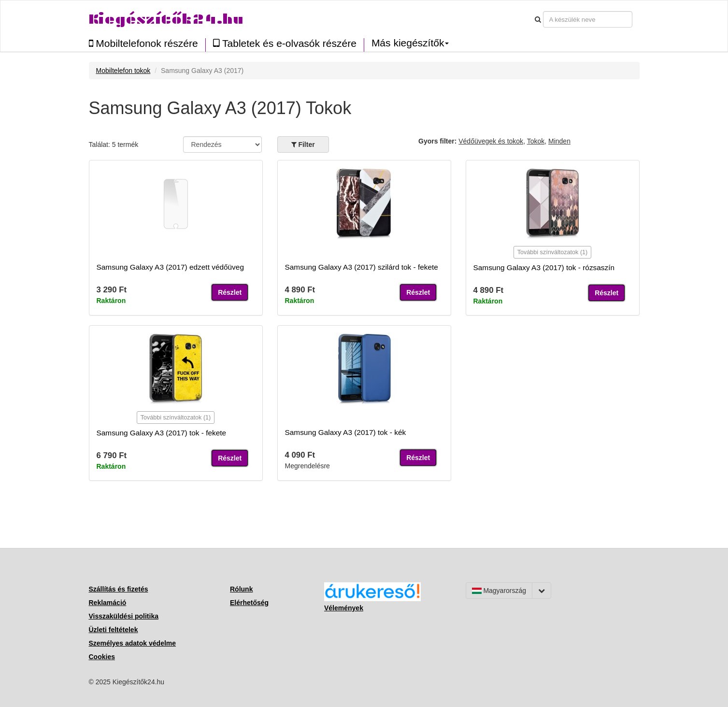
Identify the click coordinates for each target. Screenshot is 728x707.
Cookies (102, 657)
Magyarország (499, 591)
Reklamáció (108, 603)
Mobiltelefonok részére (143, 43)
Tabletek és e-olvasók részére (285, 43)
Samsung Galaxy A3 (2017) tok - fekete (162, 433)
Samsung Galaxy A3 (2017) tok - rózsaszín (544, 267)
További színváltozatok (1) (553, 252)
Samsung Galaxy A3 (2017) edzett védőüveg (170, 267)
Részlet (230, 292)
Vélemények (344, 608)
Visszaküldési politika (124, 616)
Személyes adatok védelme (133, 643)
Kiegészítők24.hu (166, 19)
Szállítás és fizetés (119, 589)
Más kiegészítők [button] (410, 43)
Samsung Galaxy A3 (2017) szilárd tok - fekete (362, 267)
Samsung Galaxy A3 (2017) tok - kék (346, 432)
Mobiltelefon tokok (123, 71)
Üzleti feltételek (114, 630)
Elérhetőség (249, 603)
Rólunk (241, 589)
